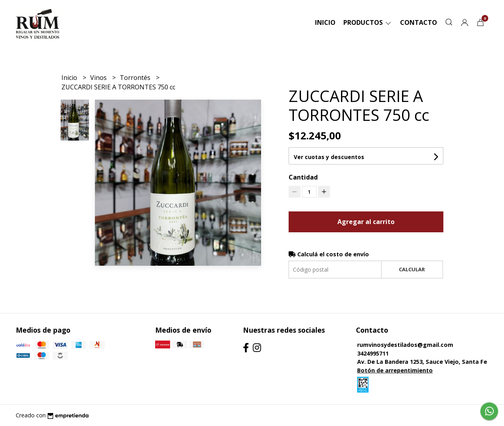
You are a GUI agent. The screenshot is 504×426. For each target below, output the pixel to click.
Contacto (419, 22)
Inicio (325, 22)
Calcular (412, 269)
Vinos (99, 78)
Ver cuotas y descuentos (329, 157)
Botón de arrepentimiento (395, 370)
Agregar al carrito (366, 222)
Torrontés (136, 78)
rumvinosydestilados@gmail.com (405, 345)
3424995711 (373, 353)
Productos (368, 22)
